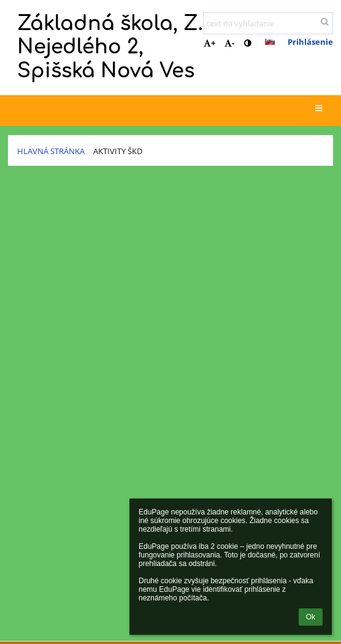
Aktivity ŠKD (118, 151)
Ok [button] (311, 617)
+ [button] (209, 43)
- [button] (229, 43)
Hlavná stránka (51, 151)
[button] (270, 42)
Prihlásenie (310, 42)
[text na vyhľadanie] (268, 23)
